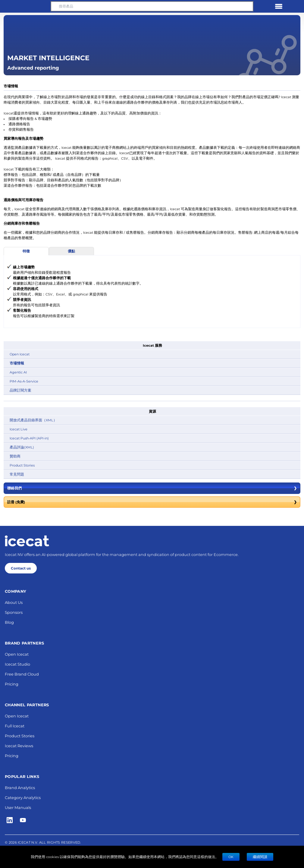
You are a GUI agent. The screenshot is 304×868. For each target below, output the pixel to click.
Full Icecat (15, 726)
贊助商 (15, 456)
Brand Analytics (20, 787)
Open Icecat (20, 354)
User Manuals (18, 807)
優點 (71, 251)
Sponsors (14, 612)
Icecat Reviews (19, 746)
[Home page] (27, 541)
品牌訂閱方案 (20, 390)
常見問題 (17, 474)
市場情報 (17, 363)
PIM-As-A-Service (24, 381)
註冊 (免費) (152, 502)
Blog (9, 622)
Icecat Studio (17, 664)
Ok (231, 857)
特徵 (26, 251)
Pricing (12, 684)
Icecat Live (19, 429)
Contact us (21, 568)
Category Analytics (23, 797)
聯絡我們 (152, 488)
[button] (25, 6)
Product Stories (22, 465)
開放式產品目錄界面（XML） (33, 420)
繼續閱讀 (260, 857)
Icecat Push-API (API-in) (29, 438)
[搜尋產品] (152, 6)
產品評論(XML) (22, 447)
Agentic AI (18, 372)
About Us (14, 602)
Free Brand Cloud (22, 674)
